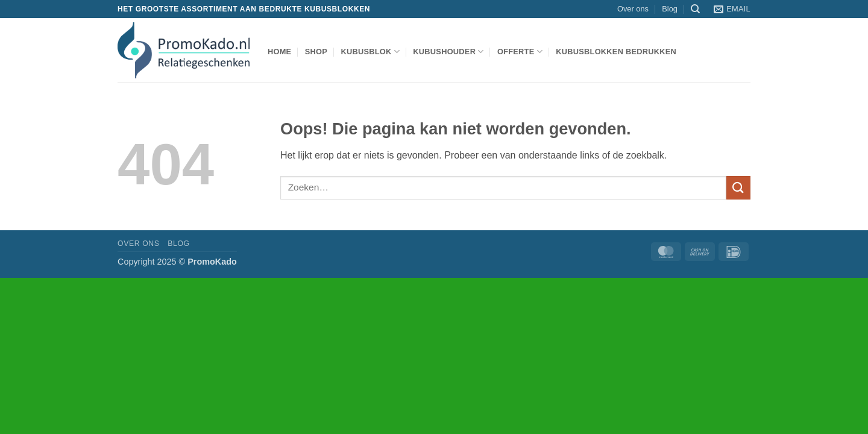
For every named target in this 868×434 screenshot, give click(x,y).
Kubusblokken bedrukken (616, 52)
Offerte (520, 52)
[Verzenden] (738, 188)
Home (279, 52)
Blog (670, 9)
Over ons (633, 9)
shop (316, 52)
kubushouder (448, 52)
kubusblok (370, 52)
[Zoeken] (695, 9)
